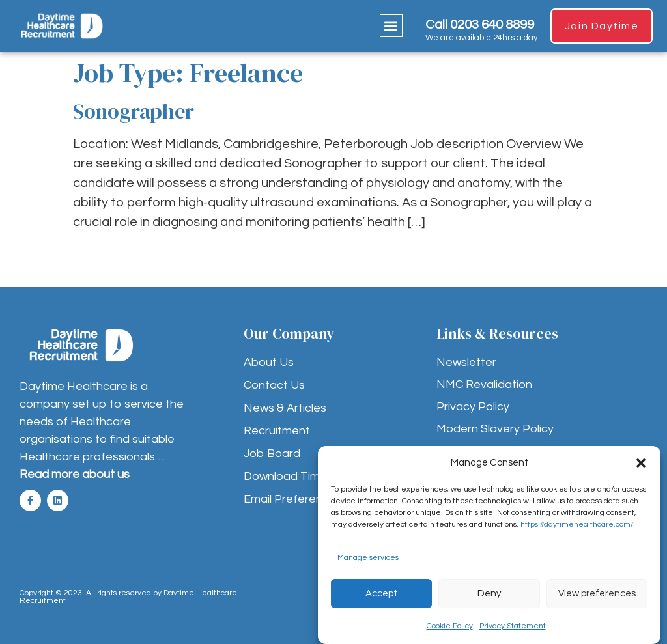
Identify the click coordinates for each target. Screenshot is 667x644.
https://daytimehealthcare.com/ (577, 525)
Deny (489, 594)
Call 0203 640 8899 (480, 25)
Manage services (368, 558)
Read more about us (75, 474)
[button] (641, 463)
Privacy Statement (513, 626)
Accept (381, 594)
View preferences (597, 594)
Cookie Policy (450, 626)
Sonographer (136, 111)
